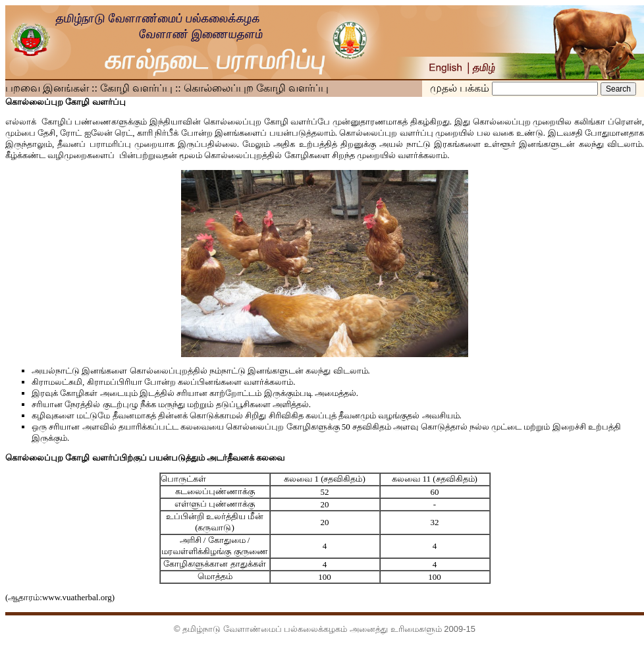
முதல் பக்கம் (461, 88)
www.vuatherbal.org (77, 597)
